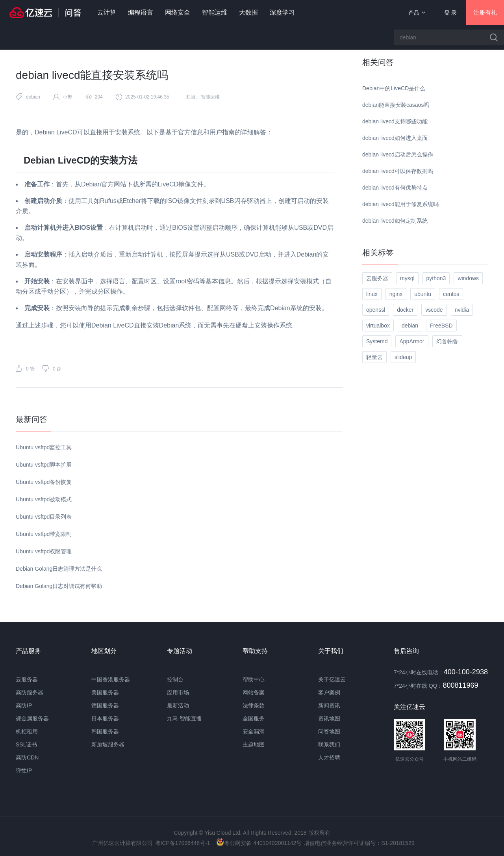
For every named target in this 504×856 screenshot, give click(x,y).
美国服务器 (105, 692)
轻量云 (374, 357)
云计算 (107, 12)
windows (468, 278)
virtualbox (378, 326)
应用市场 (178, 692)
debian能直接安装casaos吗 (396, 105)
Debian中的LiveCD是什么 (394, 88)
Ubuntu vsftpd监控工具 (44, 447)
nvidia (462, 310)
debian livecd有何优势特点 (395, 188)
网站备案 (254, 692)
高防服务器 (30, 692)
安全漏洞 (254, 731)
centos (451, 294)
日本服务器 (105, 718)
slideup (403, 357)
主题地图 (254, 744)
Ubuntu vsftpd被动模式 (44, 499)
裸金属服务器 (32, 718)
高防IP (24, 705)
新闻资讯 (329, 705)
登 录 (450, 13)
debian (33, 97)
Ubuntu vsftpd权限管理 (44, 551)
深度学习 (282, 12)
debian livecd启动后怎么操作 (398, 154)
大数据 (248, 12)
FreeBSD (441, 326)
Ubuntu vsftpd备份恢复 (44, 482)
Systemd (377, 341)
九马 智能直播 (184, 718)
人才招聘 (329, 757)
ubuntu (423, 294)
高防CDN (27, 757)
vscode (434, 310)
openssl (376, 310)
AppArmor (412, 341)
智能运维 (215, 12)
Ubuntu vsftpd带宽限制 (44, 534)
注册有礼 (485, 12)
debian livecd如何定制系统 (395, 221)
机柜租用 (27, 731)
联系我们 (329, 744)
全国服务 (254, 718)
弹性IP (24, 770)
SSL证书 (26, 744)
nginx (396, 294)
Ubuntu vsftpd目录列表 (44, 517)
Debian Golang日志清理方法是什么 (59, 569)
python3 (436, 278)
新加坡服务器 (108, 744)
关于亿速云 (332, 679)
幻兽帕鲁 (447, 341)
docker (405, 310)
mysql (407, 278)
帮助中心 (254, 679)
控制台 (175, 679)
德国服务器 (105, 705)
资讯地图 (329, 718)
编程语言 (141, 12)
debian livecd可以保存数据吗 (398, 171)
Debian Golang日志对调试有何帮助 (59, 586)
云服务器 (377, 278)
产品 (417, 13)
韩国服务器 (105, 731)
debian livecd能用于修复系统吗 (400, 204)
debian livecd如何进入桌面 (395, 138)
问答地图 (329, 731)
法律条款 (254, 705)
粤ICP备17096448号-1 (183, 843)
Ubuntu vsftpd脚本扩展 (44, 465)
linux (372, 294)
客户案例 (329, 692)
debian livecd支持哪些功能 (395, 121)
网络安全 (178, 12)
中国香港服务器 (111, 679)
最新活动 (178, 705)
